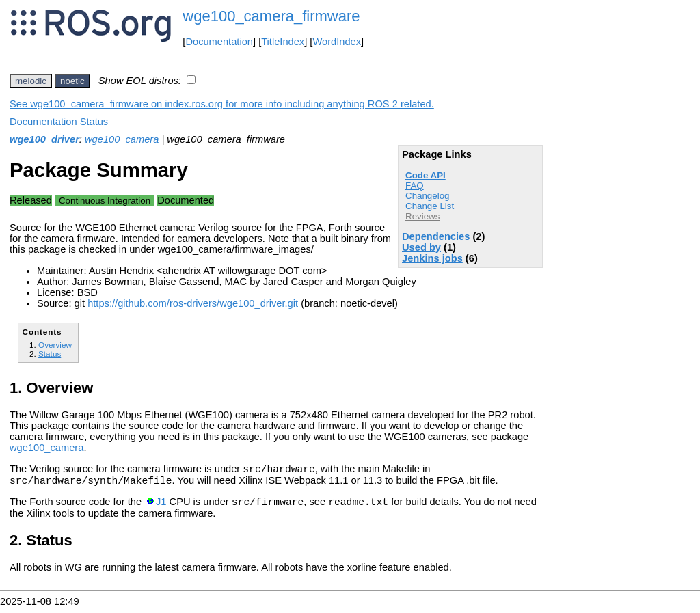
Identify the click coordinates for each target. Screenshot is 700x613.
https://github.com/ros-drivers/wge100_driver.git (193, 303)
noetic (72, 81)
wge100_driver (44, 139)
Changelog (427, 196)
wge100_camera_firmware (271, 16)
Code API (426, 175)
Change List (430, 206)
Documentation (219, 42)
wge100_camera (122, 139)
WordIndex (337, 42)
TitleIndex (283, 42)
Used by (421, 247)
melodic (31, 81)
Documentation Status (59, 122)
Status (50, 354)
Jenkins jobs (432, 258)
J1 (161, 508)
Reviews (422, 216)
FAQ (415, 186)
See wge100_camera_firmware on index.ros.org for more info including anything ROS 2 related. (222, 104)
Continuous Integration (105, 201)
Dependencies (436, 236)
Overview (55, 345)
